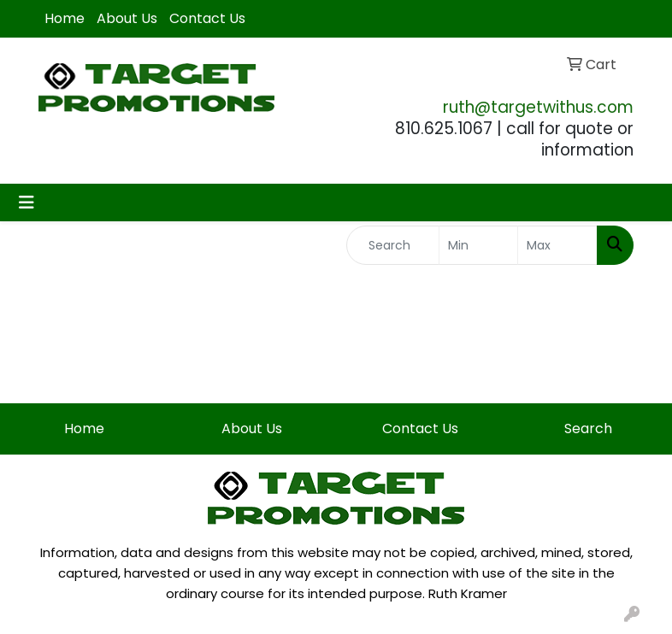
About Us (127, 18)
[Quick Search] (393, 245)
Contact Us (207, 18)
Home (65, 18)
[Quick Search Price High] (557, 245)
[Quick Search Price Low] (479, 245)
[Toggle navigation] (27, 203)
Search (588, 429)
